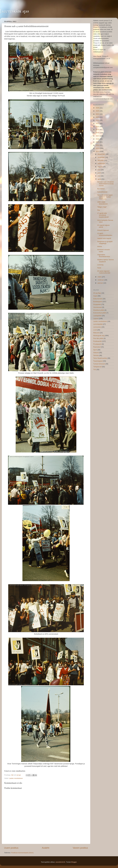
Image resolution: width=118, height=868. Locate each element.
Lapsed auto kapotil (104, 238)
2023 (98, 117)
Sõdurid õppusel (103, 230)
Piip (99, 210)
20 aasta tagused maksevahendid (104, 272)
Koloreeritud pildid (100, 313)
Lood (95, 330)
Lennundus (97, 327)
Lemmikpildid (98, 324)
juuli (99, 170)
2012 (98, 151)
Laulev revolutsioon (16, 778)
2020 (98, 127)
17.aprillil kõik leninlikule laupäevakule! (103, 215)
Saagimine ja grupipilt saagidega (105, 242)
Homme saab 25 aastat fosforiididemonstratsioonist (105, 184)
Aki (13, 775)
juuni (99, 173)
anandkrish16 (60, 862)
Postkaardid (97, 341)
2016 (98, 139)
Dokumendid (98, 299)
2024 (98, 114)
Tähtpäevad (97, 367)
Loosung (100, 265)
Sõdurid (96, 353)
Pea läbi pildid (98, 338)
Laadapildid (97, 316)
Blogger (74, 862)
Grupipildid (97, 304)
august (100, 167)
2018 (98, 133)
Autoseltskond (102, 192)
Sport (95, 350)
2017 (98, 136)
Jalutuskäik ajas (14, 11)
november (101, 157)
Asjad (95, 296)
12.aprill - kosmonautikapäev (105, 234)
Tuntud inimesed (99, 364)
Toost (99, 268)
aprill (99, 179)
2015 (98, 142)
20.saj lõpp (97, 293)
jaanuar (100, 283)
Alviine (100, 246)
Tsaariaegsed (98, 361)
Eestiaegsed (98, 302)
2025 (98, 111)
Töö (95, 370)
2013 (98, 148)
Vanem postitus (80, 848)
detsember (102, 154)
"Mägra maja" (102, 207)
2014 (98, 145)
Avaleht (46, 848)
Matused (96, 333)
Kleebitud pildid (99, 310)
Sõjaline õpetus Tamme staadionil (105, 261)
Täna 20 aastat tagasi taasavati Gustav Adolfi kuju (105, 197)
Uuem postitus (11, 848)
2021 (98, 123)
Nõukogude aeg (99, 336)
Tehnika (96, 355)
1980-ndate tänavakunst (102, 203)
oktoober (101, 160)
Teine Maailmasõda (100, 358)
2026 (98, 108)
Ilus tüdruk (101, 189)
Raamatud (97, 347)
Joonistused (97, 307)
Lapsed (96, 318)
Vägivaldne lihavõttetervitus (104, 256)
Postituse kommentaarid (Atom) (22, 853)
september (102, 163)
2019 (98, 130)
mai (99, 176)
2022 (98, 120)
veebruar (101, 280)
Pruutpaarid (97, 344)
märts (100, 277)
